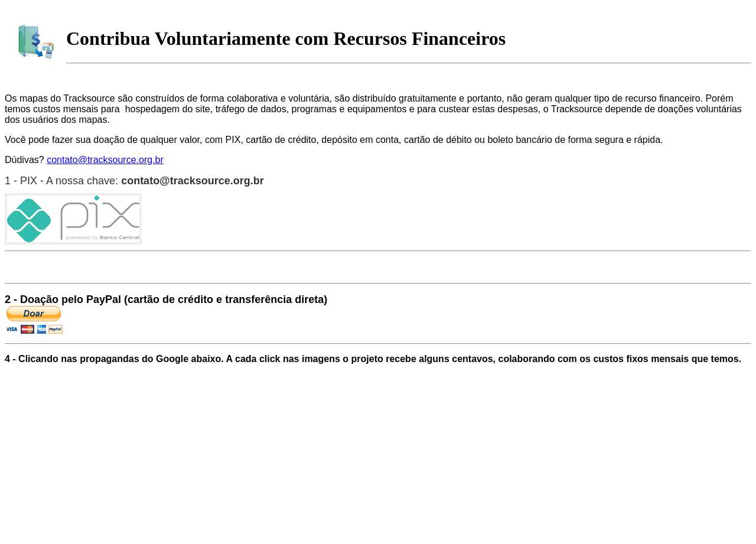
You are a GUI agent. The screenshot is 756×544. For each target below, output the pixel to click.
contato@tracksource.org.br (105, 160)
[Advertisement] (220, 402)
